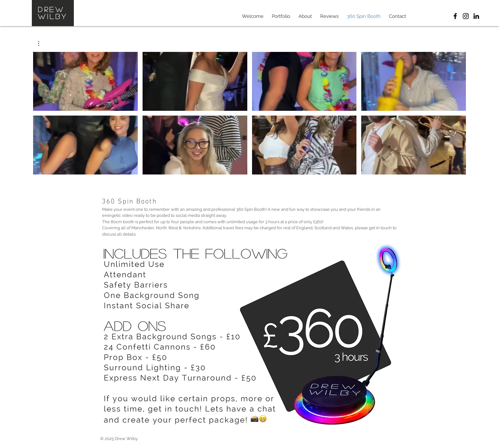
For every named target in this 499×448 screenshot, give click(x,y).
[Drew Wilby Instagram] (466, 16)
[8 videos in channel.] (250, 113)
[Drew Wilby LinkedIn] (476, 16)
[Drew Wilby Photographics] (455, 16)
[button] (42, 43)
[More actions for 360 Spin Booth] (42, 43)
